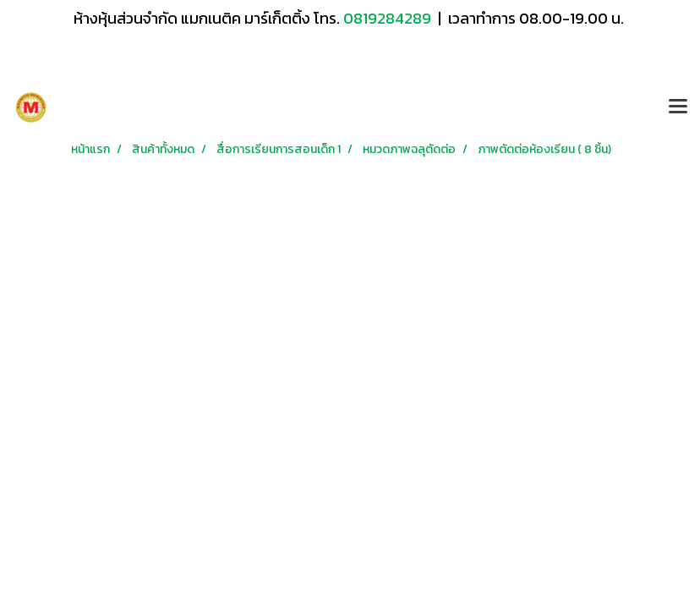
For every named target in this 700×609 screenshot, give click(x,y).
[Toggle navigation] (678, 107)
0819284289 (389, 18)
